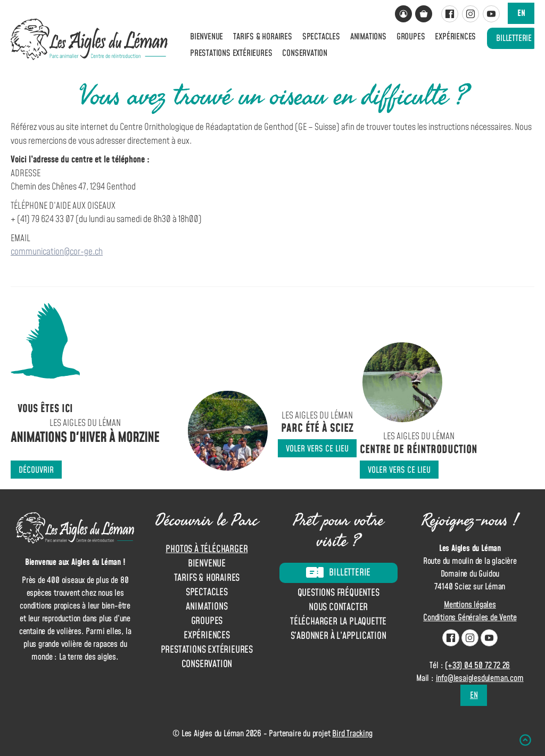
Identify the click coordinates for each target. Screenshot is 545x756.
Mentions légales (470, 605)
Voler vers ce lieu (317, 449)
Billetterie (514, 38)
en (521, 13)
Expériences (455, 37)
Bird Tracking (352, 734)
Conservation (305, 53)
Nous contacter (338, 608)
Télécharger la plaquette (338, 622)
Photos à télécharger (207, 549)
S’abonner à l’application (338, 636)
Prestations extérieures (231, 53)
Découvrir (36, 470)
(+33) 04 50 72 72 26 (477, 665)
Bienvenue (207, 37)
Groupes (411, 37)
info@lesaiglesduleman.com (480, 678)
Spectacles (321, 37)
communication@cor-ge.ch (57, 252)
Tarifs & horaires (263, 37)
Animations (368, 37)
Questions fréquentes (338, 593)
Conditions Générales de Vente (470, 618)
